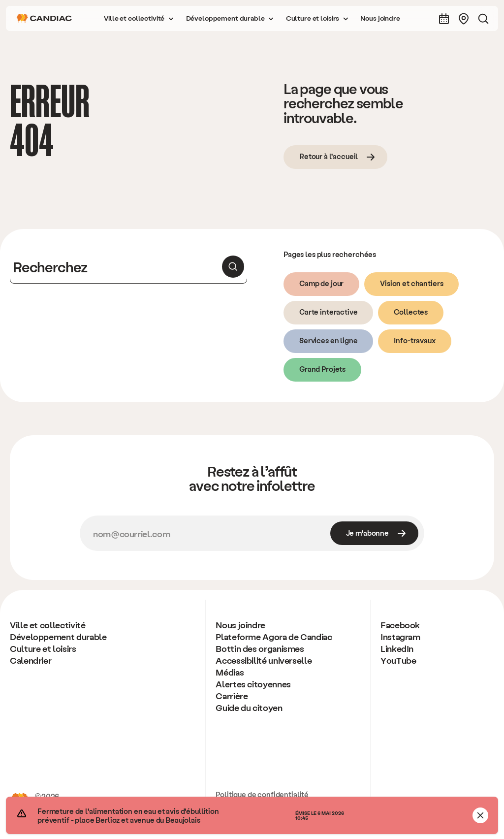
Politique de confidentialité (262, 794)
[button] (139, 18)
